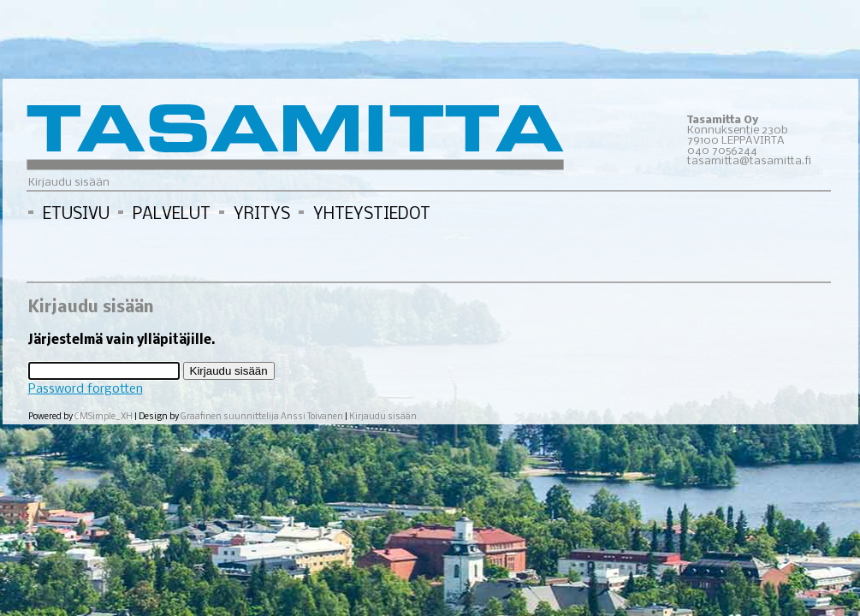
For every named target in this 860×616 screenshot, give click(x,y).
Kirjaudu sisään (383, 417)
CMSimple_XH (104, 417)
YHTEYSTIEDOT (372, 215)
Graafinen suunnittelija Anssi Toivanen (262, 417)
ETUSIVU (76, 215)
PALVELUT (172, 215)
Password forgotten (86, 389)
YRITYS (262, 215)
